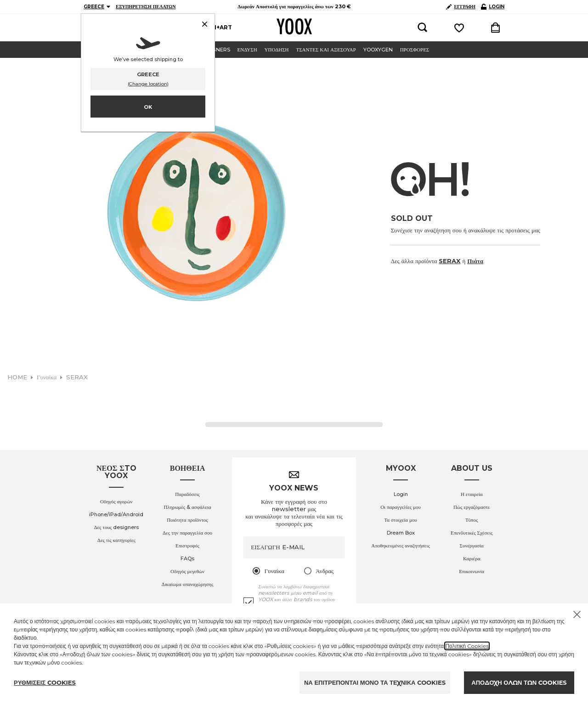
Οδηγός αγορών (116, 502)
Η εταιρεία (472, 494)
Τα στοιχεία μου (401, 520)
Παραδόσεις (187, 494)
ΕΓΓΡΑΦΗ (461, 7)
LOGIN (493, 7)
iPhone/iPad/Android (116, 514)
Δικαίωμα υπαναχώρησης (188, 584)
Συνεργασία (472, 546)
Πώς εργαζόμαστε (472, 507)
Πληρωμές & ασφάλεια (187, 507)
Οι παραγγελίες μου (401, 507)
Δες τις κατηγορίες (116, 540)
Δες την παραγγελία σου (187, 533)
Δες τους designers (116, 527)
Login (401, 494)
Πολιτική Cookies (467, 646)
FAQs (187, 558)
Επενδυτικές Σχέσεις (472, 533)
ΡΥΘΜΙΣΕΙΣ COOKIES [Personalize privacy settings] (45, 682)
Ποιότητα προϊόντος (187, 520)
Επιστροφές (187, 546)
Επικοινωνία (472, 571)
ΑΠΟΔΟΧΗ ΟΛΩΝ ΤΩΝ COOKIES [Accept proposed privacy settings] (519, 682)
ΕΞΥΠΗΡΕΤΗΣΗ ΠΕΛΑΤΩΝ (146, 7)
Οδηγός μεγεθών (187, 571)
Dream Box (401, 533)
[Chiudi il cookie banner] (577, 614)
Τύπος (472, 520)
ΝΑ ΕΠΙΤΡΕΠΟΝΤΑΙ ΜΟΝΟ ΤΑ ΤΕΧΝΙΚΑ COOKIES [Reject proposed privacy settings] (375, 682)
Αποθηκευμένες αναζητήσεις (401, 546)
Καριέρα (472, 558)
